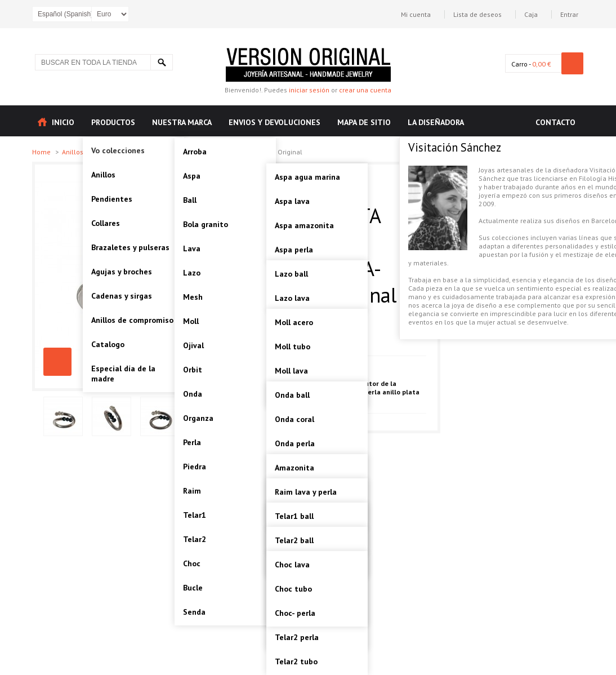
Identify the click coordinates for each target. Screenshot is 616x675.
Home (42, 152)
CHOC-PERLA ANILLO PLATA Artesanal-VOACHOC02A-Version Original (57, 362)
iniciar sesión (309, 90)
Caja (531, 14)
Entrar (569, 14)
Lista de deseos (477, 14)
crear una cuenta (365, 90)
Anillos (73, 152)
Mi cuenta (416, 14)
